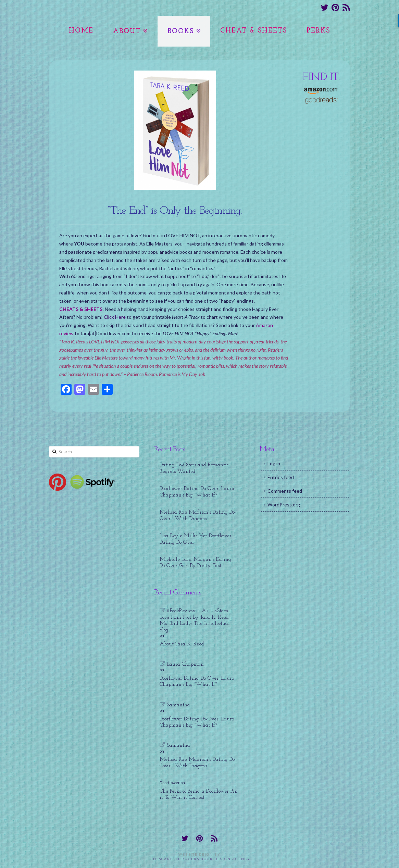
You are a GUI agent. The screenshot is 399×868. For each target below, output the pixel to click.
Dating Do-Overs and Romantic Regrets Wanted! (194, 468)
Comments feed (285, 491)
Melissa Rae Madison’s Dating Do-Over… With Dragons (198, 515)
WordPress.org (284, 505)
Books (181, 32)
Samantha (178, 705)
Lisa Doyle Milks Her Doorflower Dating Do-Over (196, 539)
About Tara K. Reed (182, 644)
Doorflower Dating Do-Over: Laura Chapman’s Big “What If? (197, 492)
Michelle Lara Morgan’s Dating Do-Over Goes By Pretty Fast (195, 563)
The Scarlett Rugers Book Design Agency (200, 859)
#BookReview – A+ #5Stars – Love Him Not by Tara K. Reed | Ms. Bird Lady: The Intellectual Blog (196, 620)
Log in (274, 463)
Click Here (115, 317)
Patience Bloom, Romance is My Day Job (166, 374)
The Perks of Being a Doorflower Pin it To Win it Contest (199, 795)
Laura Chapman (185, 664)
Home (81, 31)
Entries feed (281, 477)
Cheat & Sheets (254, 31)
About (127, 32)
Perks (318, 31)
